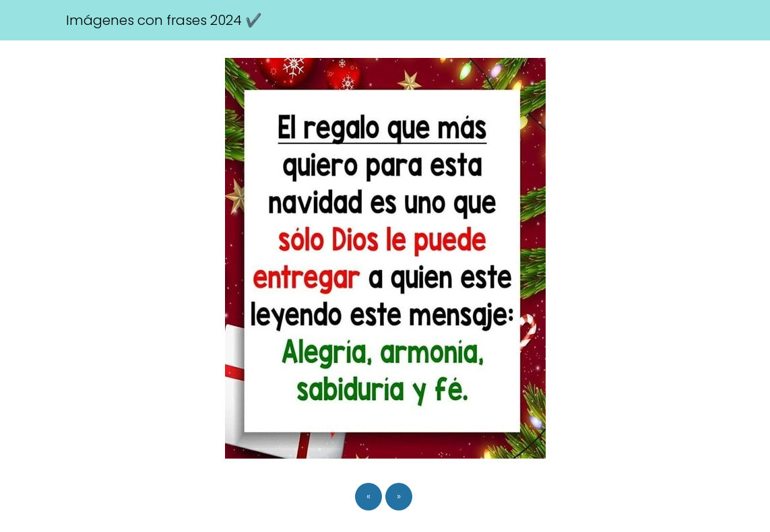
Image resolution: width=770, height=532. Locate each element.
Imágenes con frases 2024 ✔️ (164, 20)
